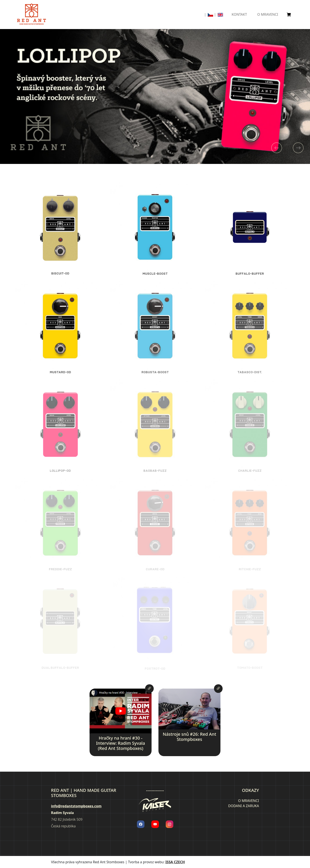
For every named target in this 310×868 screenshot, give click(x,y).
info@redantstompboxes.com (76, 806)
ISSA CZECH (175, 862)
